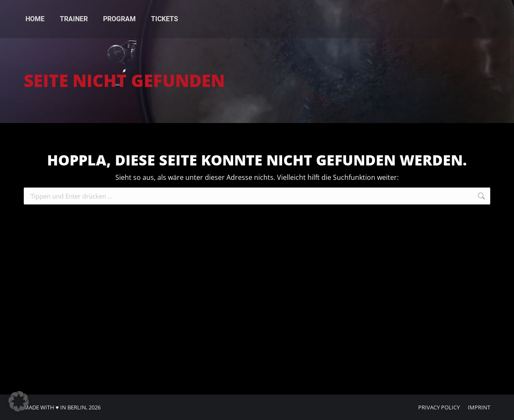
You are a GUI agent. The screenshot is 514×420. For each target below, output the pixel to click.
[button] (19, 401)
